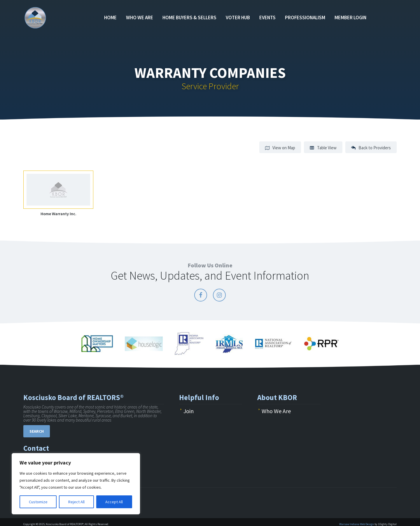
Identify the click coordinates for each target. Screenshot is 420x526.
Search (37, 431)
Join (189, 411)
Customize (38, 502)
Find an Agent (391, 15)
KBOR (37, 17)
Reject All (76, 502)
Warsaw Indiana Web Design (357, 524)
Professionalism (305, 17)
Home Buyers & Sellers (189, 17)
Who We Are (140, 17)
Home (110, 17)
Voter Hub (238, 17)
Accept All (114, 502)
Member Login (350, 17)
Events (267, 17)
